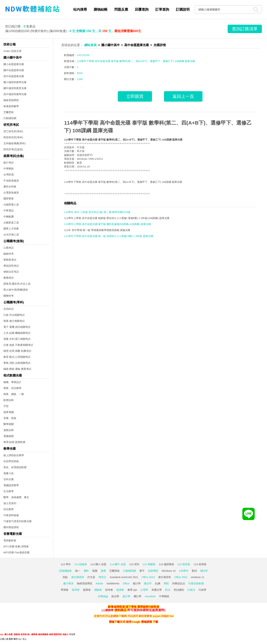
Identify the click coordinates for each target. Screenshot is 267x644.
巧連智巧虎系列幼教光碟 (18, 521)
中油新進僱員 (11, 181)
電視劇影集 (10, 540)
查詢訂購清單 (245, 29)
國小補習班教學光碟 (15, 82)
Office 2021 (181, 577)
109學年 (184, 571)
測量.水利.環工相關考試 (17, 339)
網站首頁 (91, 45)
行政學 (202, 590)
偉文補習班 (78, 577)
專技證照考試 (11, 266)
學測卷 (65, 590)
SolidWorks (113, 583)
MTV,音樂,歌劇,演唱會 (16, 546)
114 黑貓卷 (149, 564)
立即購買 (135, 96)
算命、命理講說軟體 (15, 467)
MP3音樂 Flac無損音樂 (17, 552)
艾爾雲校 (9, 112)
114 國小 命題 (98, 564)
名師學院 (153, 571)
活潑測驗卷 (65, 571)
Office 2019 (148, 577)
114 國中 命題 (118, 564)
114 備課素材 (166, 564)
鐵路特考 (9, 254)
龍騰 (95, 571)
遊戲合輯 (9, 430)
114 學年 (66, 564)
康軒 (86, 571)
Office (126, 583)
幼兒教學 (9, 509)
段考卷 (109, 590)
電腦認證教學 (11, 485)
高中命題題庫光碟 (14, 76)
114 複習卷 (184, 564)
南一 (78, 571)
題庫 (103, 571)
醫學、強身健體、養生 (16, 497)
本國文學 (157, 590)
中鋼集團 (9, 217)
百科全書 (9, 479)
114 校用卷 (200, 564)
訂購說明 (183, 9)
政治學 (115, 596)
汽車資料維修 (11, 515)
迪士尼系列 (10, 503)
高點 (65, 577)
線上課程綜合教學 (14, 455)
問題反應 (121, 9)
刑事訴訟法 (179, 583)
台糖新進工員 (11, 223)
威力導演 (68, 583)
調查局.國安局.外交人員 (17, 284)
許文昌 (91, 577)
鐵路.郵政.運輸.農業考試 (17, 369)
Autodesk (150, 596)
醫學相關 (9, 424)
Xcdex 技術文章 (12, 51)
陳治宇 (204, 571)
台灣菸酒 (9, 175)
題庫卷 (87, 590)
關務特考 (9, 296)
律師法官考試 (11, 272)
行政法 (191, 590)
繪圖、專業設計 (12, 382)
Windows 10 (169, 571)
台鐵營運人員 (11, 205)
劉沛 (194, 571)
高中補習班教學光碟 (15, 94)
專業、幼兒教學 (12, 388)
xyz (2, 634)
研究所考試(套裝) (13, 149)
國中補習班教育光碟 (15, 88)
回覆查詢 (142, 9)
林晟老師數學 (11, 106)
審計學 (138, 596)
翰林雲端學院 (11, 100)
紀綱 (158, 583)
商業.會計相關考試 (14, 321)
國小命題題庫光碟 (14, 64)
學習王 (102, 577)
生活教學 (9, 491)
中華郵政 (9, 169)
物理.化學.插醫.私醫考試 (17, 351)
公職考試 (9, 248)
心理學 (144, 590)
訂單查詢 (162, 9)
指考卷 (76, 590)
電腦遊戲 (9, 436)
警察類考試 (10, 260)
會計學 (137, 583)
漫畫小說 (9, 473)
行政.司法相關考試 (14, 315)
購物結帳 (101, 9)
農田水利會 (10, 187)
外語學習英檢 (11, 461)
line (172, 616)
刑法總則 (179, 590)
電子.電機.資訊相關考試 (17, 327)
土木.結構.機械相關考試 (17, 333)
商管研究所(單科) (13, 137)
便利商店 (120, 610)
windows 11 (198, 577)
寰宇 (142, 571)
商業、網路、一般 (14, 394)
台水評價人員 (11, 235)
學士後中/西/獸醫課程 (16, 290)
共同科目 (9, 309)
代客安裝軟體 (196, 583)
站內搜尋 (80, 9)
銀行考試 (9, 163)
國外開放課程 (11, 527)
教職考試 (9, 278)
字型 (6, 406)
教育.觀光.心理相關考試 (17, 357)
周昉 (166, 583)
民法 (168, 590)
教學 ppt (132, 590)
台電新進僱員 (11, 193)
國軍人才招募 (11, 229)
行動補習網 (10, 118)
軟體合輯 (9, 400)
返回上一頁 (183, 96)
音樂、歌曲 (10, 418)
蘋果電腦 (9, 412)
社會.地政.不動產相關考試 (18, 345)
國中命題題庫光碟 (14, 70)
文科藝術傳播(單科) (15, 143)
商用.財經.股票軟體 (14, 442)
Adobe (99, 583)
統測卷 (120, 590)
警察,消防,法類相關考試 (17, 363)
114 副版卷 (81, 564)
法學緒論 (103, 596)
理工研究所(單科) (13, 131)
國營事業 (9, 199)
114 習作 (134, 564)
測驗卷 (98, 590)
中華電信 (9, 211)
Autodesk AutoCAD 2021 (124, 577)
